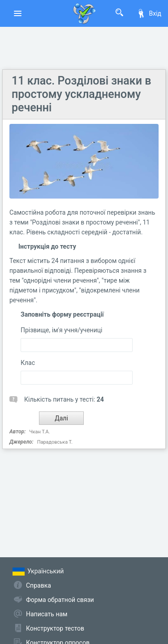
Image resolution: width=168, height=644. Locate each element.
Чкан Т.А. (39, 432)
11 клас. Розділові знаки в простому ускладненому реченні (81, 94)
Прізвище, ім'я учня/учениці (61, 330)
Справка (39, 585)
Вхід (149, 13)
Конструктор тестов (55, 628)
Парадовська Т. (55, 442)
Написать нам (47, 614)
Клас (28, 363)
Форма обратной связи (60, 600)
